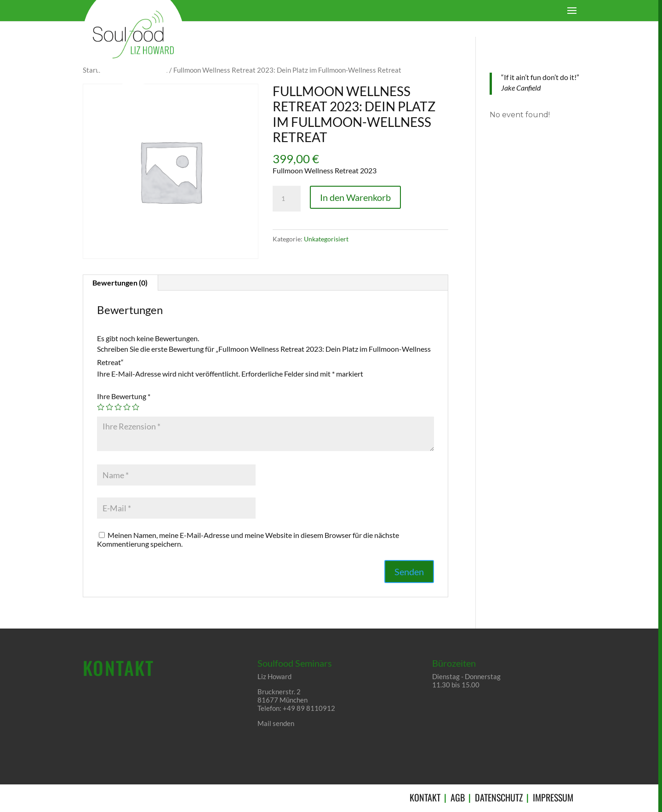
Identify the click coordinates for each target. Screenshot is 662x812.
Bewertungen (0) (120, 283)
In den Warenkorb (355, 197)
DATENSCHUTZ (499, 798)
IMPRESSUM (553, 798)
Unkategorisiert (326, 239)
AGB (458, 798)
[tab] (120, 283)
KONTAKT (425, 798)
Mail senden (276, 723)
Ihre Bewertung (124, 396)
